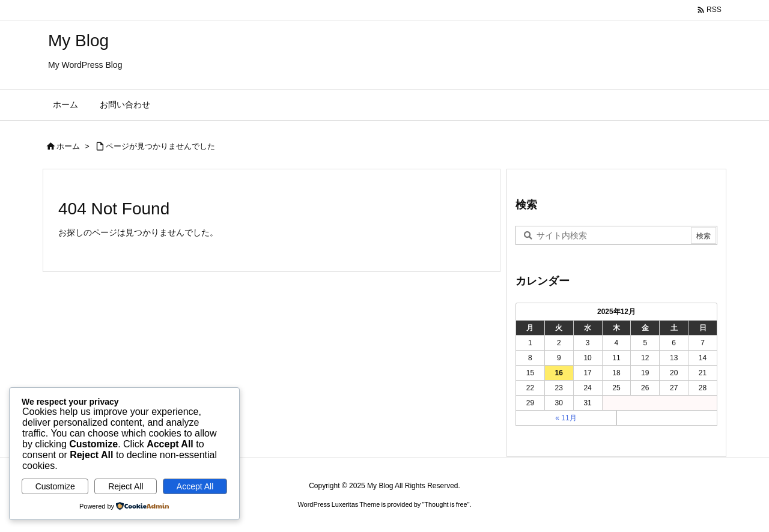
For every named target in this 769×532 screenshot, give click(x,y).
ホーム (68, 146)
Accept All (195, 486)
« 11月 (566, 418)
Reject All (126, 486)
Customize (55, 486)
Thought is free (445, 504)
